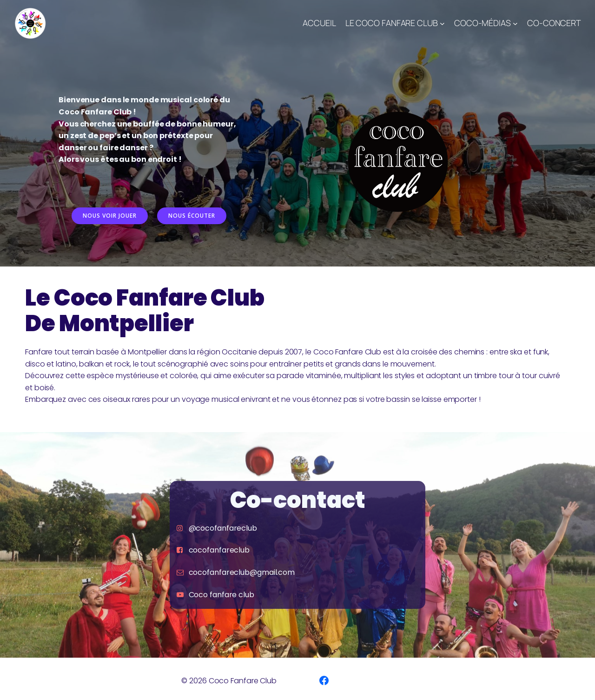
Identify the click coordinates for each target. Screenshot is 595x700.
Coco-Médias (483, 23)
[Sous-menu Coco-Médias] (515, 23)
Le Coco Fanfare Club (392, 23)
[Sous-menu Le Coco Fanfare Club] (442, 23)
